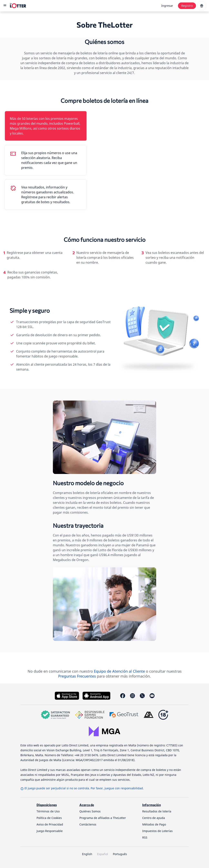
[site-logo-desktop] (18, 6)
